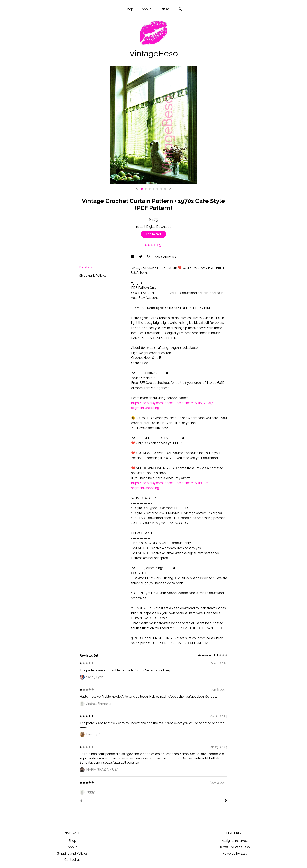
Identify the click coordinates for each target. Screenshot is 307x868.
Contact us (72, 860)
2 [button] (146, 189)
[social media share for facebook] (133, 257)
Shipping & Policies (93, 276)
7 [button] (165, 189)
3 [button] (150, 189)
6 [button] (161, 189)
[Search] (180, 10)
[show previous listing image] (137, 189)
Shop (129, 9)
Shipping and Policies (72, 853)
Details (86, 267)
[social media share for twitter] (141, 257)
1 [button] (142, 189)
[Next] (226, 801)
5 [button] (157, 189)
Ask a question (165, 257)
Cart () (165, 9)
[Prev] (81, 801)
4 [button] (153, 189)
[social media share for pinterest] (149, 257)
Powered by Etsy (235, 853)
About (146, 9)
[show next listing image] (170, 189)
